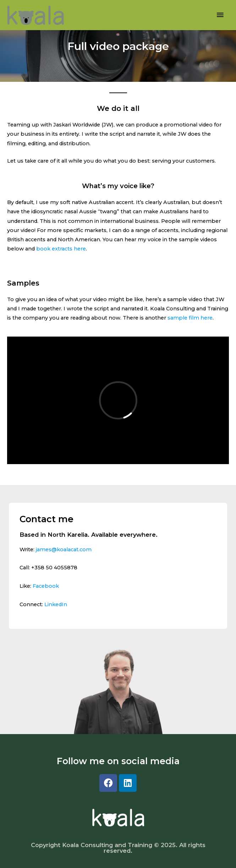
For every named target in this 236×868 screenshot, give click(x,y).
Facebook (46, 586)
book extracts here (61, 249)
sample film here (190, 318)
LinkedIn (56, 604)
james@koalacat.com (64, 549)
